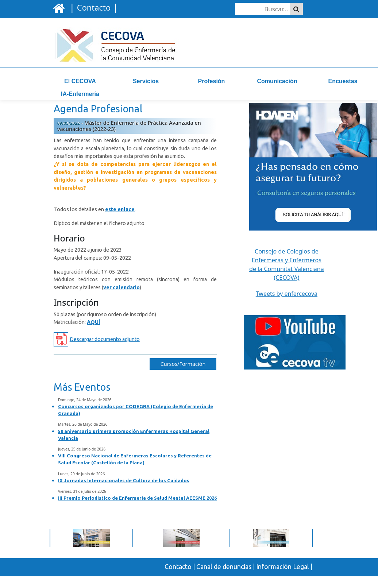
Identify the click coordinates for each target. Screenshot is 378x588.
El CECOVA (80, 81)
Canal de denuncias (224, 572)
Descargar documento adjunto (105, 344)
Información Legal (283, 572)
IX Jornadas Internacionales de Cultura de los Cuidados (124, 486)
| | (92, 7)
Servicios (146, 81)
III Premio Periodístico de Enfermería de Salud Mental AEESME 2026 (137, 503)
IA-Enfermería (80, 94)
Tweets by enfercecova (287, 299)
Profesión (212, 81)
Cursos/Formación (183, 369)
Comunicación (277, 81)
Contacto (178, 572)
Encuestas (343, 81)
